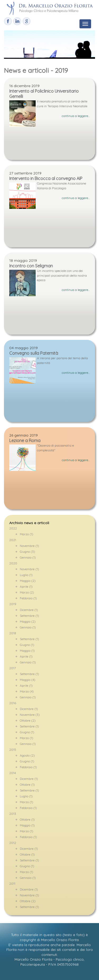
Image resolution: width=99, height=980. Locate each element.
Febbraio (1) (28, 598)
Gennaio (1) (28, 557)
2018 (13, 633)
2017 (13, 668)
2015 (13, 750)
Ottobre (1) (27, 785)
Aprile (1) (26, 586)
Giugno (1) (27, 645)
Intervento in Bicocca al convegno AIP (46, 178)
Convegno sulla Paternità (34, 353)
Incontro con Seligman (31, 266)
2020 (13, 563)
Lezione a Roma (25, 440)
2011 (12, 884)
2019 (13, 604)
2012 (13, 843)
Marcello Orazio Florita (60, 940)
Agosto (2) (27, 755)
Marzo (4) (27, 691)
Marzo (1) (27, 534)
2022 (13, 528)
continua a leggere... (76, 116)
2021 (13, 540)
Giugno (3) (27, 552)
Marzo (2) (27, 592)
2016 (13, 703)
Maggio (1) (27, 651)
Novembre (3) (30, 715)
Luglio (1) (26, 575)
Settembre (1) (29, 616)
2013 (13, 814)
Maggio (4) (28, 680)
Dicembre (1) (29, 610)
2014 (13, 773)
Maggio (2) (28, 581)
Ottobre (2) (28, 720)
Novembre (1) (29, 546)
